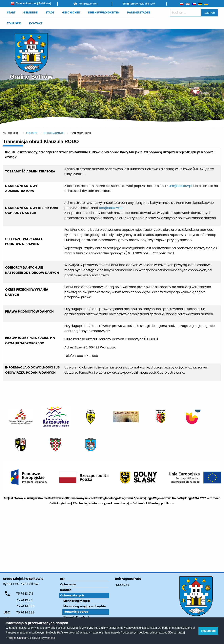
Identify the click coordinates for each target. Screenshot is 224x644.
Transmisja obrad (76, 612)
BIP (62, 579)
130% (153, 4)
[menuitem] (11, 13)
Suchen (210, 13)
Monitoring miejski (77, 601)
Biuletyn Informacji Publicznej (31, 3)
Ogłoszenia (68, 585)
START (11, 13)
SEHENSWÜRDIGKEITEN (103, 13)
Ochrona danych (72, 596)
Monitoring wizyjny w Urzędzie (85, 607)
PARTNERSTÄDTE (139, 13)
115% (147, 4)
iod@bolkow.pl (111, 208)
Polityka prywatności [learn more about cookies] (43, 638)
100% (141, 4)
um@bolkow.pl (180, 186)
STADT (50, 13)
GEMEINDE (31, 13)
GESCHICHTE (71, 13)
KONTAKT (36, 24)
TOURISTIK (14, 24)
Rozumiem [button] (208, 631)
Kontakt (66, 590)
